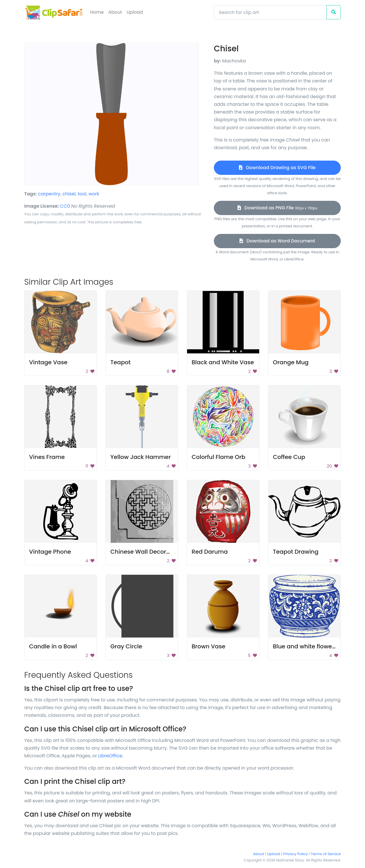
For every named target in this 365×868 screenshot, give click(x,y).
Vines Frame (47, 457)
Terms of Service (326, 854)
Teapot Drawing (296, 552)
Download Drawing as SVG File (277, 168)
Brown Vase (208, 646)
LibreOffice (110, 756)
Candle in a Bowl (53, 646)
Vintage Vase (48, 362)
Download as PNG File (277, 208)
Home (97, 12)
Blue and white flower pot (309, 646)
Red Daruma (210, 552)
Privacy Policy (295, 854)
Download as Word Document (277, 241)
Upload (135, 12)
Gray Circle (126, 646)
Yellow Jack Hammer (141, 457)
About (115, 12)
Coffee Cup (289, 457)
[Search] (270, 12)
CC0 (65, 206)
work (94, 194)
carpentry (49, 194)
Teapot (120, 362)
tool (82, 194)
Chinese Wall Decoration (146, 552)
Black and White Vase (223, 362)
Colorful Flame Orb (218, 457)
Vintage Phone (50, 552)
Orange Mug (291, 362)
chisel (69, 194)
